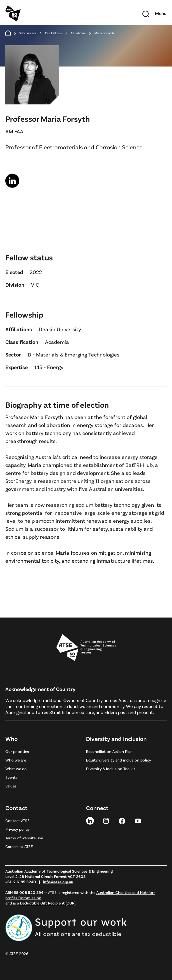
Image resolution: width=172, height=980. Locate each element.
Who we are (28, 33)
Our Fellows (53, 33)
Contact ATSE (17, 820)
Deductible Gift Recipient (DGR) (48, 903)
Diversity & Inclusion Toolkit (111, 769)
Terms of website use (24, 838)
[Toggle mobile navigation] (161, 13)
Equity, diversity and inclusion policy (118, 760)
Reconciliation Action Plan (109, 751)
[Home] (8, 33)
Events (11, 777)
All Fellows (78, 33)
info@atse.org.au (58, 882)
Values (11, 786)
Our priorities (17, 751)
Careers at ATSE (19, 846)
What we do (16, 769)
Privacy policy (17, 829)
